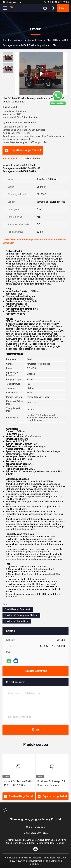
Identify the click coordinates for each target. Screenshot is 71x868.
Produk (16, 40)
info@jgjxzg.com (12, 2)
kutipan (63, 8)
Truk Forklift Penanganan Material (21, 615)
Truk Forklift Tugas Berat (17, 621)
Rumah (6, 40)
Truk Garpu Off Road (33, 40)
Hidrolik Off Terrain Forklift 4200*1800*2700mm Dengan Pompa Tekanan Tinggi (18, 784)
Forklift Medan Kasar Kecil (18, 609)
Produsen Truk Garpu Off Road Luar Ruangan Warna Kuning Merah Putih (52, 784)
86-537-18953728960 (56, 2)
